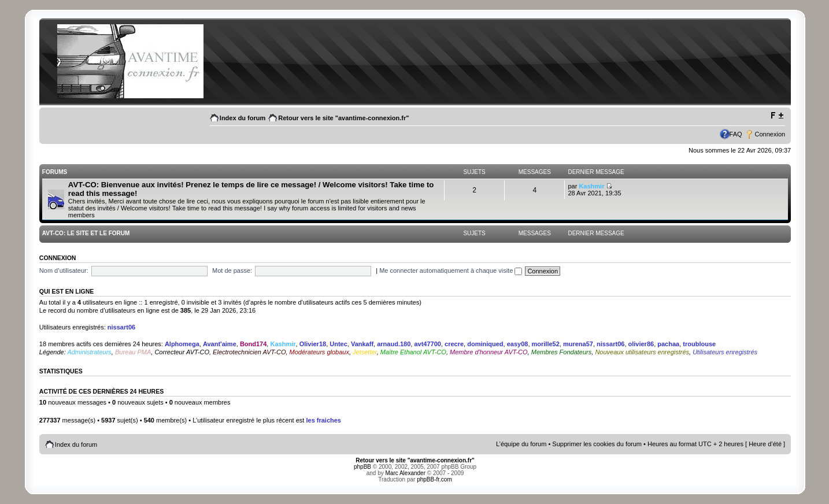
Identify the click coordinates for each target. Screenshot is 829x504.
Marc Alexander (406, 473)
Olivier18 (313, 344)
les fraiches (323, 420)
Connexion (770, 134)
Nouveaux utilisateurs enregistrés (642, 352)
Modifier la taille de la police (777, 116)
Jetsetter (365, 352)
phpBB (362, 467)
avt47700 (428, 344)
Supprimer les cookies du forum (597, 444)
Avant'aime (220, 344)
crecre (454, 344)
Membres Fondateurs (562, 352)
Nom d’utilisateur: (64, 270)
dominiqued (485, 344)
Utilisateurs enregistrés (725, 352)
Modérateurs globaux (319, 352)
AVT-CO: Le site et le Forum (86, 233)
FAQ (736, 134)
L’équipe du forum (521, 444)
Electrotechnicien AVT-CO (249, 352)
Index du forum (243, 118)
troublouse (699, 344)
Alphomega (182, 344)
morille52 (546, 344)
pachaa (668, 344)
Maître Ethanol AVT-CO (413, 352)
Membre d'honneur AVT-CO (489, 352)
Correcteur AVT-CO (182, 352)
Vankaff (362, 344)
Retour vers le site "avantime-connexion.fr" (343, 118)
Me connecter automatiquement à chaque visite (451, 270)
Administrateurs (89, 352)
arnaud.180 (394, 344)
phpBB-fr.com (434, 479)
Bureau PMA (133, 352)
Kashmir (591, 186)
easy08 (518, 344)
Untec (338, 344)
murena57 (578, 344)
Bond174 (253, 344)
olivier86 (641, 344)
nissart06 (121, 327)
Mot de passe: (232, 270)
